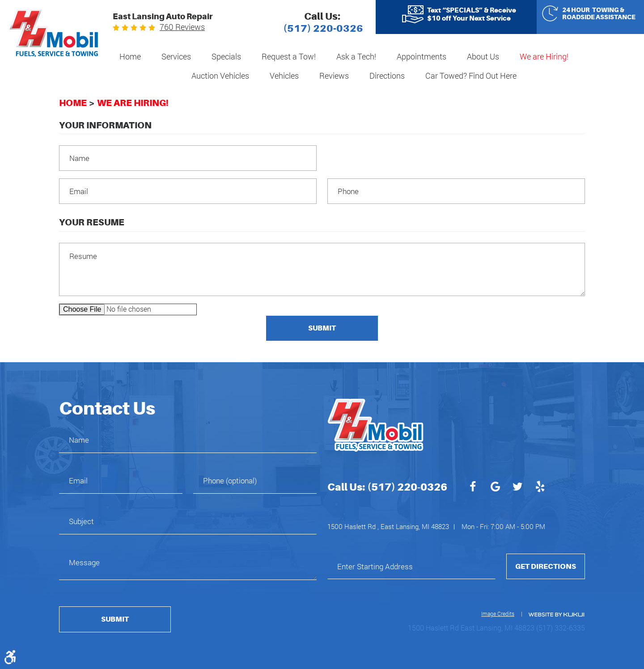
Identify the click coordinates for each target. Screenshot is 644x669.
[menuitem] (130, 57)
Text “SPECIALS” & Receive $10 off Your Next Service (472, 14)
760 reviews (182, 27)
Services (176, 56)
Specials (226, 56)
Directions (387, 76)
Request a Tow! (289, 56)
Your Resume (92, 222)
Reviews (334, 76)
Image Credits (498, 614)
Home (130, 56)
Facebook (473, 488)
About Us (483, 56)
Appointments (422, 56)
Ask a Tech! (356, 56)
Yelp (540, 488)
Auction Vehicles (220, 76)
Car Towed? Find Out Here (471, 76)
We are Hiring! (544, 56)
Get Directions (546, 566)
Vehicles (284, 76)
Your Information (105, 125)
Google (495, 488)
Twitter (517, 488)
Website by (556, 615)
